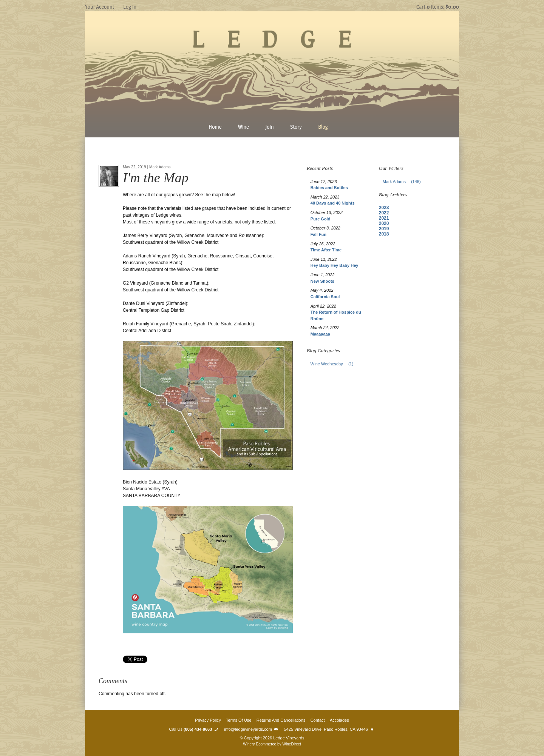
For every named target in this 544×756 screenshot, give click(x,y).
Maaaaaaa (320, 334)
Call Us (194, 729)
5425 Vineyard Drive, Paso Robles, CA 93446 (330, 729)
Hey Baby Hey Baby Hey (335, 265)
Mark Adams (404, 182)
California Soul (325, 297)
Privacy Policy (208, 720)
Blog (323, 127)
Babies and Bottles (329, 188)
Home (215, 127)
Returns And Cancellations (281, 720)
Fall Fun (318, 234)
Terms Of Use (239, 720)
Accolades (339, 720)
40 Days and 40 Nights (333, 203)
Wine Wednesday (334, 364)
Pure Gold (321, 219)
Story (296, 127)
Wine (243, 127)
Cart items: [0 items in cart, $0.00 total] (438, 7)
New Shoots (322, 281)
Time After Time (326, 250)
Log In (130, 7)
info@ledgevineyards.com (251, 729)
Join (269, 127)
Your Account (100, 7)
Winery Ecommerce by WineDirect (272, 744)
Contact (318, 720)
